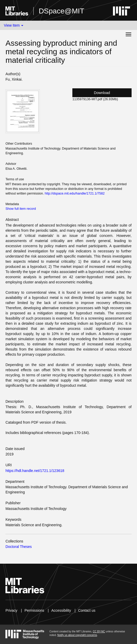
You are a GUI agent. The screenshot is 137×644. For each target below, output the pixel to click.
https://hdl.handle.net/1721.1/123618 (35, 471)
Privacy (11, 610)
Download (102, 93)
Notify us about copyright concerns (77, 635)
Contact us (87, 610)
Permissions (34, 610)
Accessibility (61, 610)
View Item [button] (14, 25)
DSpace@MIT (62, 11)
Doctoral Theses (19, 547)
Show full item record (21, 209)
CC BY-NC (99, 631)
